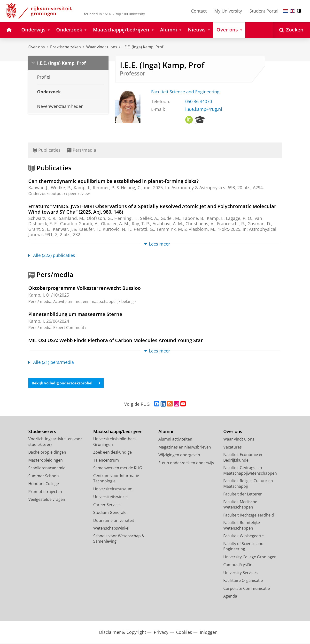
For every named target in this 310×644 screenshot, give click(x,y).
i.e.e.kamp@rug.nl (204, 109)
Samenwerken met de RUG (118, 468)
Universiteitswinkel (110, 497)
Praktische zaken (66, 47)
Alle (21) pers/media (51, 362)
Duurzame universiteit (114, 521)
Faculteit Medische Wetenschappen (240, 505)
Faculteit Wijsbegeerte (244, 536)
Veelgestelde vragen (47, 500)
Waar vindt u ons (102, 47)
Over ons (37, 47)
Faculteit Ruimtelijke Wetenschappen (242, 526)
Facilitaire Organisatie (243, 581)
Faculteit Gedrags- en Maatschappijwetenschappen (250, 471)
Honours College (44, 484)
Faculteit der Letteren (243, 494)
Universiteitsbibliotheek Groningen (115, 442)
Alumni (166, 432)
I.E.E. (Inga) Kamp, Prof (143, 47)
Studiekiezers (42, 432)
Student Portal (264, 11)
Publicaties (47, 150)
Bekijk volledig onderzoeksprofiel (68, 383)
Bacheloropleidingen (47, 453)
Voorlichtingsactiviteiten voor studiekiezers (55, 442)
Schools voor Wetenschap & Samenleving (119, 539)
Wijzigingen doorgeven (179, 455)
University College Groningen (250, 557)
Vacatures (232, 448)
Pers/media (82, 150)
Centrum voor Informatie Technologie (116, 479)
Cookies (184, 633)
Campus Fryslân (238, 565)
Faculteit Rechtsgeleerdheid (249, 516)
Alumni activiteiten (175, 440)
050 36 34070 (199, 101)
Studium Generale (110, 513)
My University (228, 11)
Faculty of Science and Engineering (243, 547)
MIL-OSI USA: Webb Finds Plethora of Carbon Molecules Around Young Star (116, 340)
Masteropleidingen (46, 461)
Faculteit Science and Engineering (185, 92)
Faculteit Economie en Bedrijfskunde (243, 458)
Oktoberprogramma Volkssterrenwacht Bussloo (85, 288)
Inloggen (209, 633)
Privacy (161, 633)
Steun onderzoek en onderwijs (186, 463)
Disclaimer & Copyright (123, 633)
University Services (240, 573)
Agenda (230, 597)
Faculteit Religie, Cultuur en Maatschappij (248, 484)
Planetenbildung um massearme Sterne (75, 314)
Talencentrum (106, 461)
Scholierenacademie (47, 468)
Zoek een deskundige (112, 453)
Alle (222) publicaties (52, 255)
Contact (199, 11)
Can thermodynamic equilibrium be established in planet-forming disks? (113, 181)
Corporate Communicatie (247, 589)
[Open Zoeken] (291, 30)
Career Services (107, 505)
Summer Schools (44, 476)
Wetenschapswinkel (111, 529)
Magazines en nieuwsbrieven (185, 448)
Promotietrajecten (45, 492)
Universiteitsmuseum (113, 489)
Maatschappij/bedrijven (118, 432)
